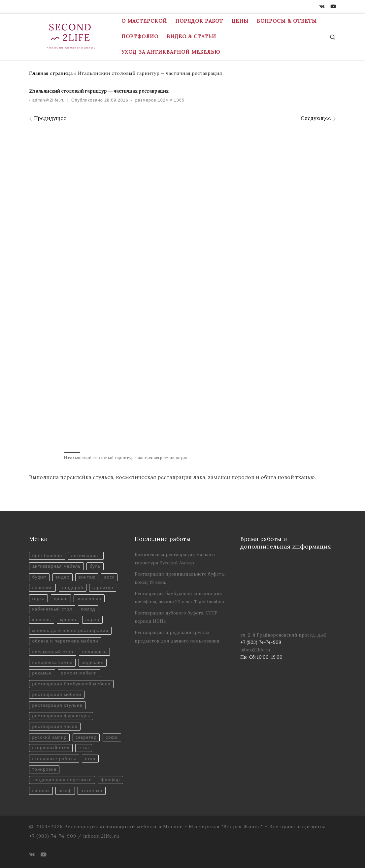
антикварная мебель (56, 566)
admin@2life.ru (49, 100)
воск (109, 577)
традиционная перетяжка (62, 780)
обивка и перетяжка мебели (65, 641)
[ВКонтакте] (322, 7)
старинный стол (51, 748)
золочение (89, 599)
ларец (92, 620)
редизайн (93, 662)
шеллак (41, 791)
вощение (42, 588)
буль (95, 566)
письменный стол (52, 652)
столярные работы (54, 759)
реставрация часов (55, 726)
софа (112, 737)
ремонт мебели (79, 673)
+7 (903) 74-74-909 (53, 836)
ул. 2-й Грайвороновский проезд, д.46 (283, 635)
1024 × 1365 (170, 100)
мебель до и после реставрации (70, 630)
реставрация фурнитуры (61, 716)
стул (90, 759)
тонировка (44, 769)
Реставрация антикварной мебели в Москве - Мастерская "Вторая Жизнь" (164, 826)
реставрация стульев (57, 705)
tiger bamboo (47, 556)
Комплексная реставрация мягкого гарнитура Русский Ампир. (175, 559)
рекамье (42, 673)
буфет (39, 577)
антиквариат (86, 556)
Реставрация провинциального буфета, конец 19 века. (180, 578)
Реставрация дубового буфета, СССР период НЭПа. (176, 617)
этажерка (92, 791)
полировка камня (52, 662)
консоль (41, 620)
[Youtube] (333, 7)
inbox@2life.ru (255, 650)
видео (63, 577)
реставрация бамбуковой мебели (71, 684)
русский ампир (49, 737)
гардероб (73, 588)
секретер (86, 737)
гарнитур (103, 588)
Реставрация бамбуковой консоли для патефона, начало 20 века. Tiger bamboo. (180, 598)
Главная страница (51, 73)
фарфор (110, 780)
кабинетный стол (52, 609)
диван (61, 599)
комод (88, 609)
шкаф (65, 791)
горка (38, 599)
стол (84, 748)
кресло (68, 620)
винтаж (87, 577)
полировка (95, 652)
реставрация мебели (57, 694)
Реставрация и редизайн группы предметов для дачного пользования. (178, 636)
